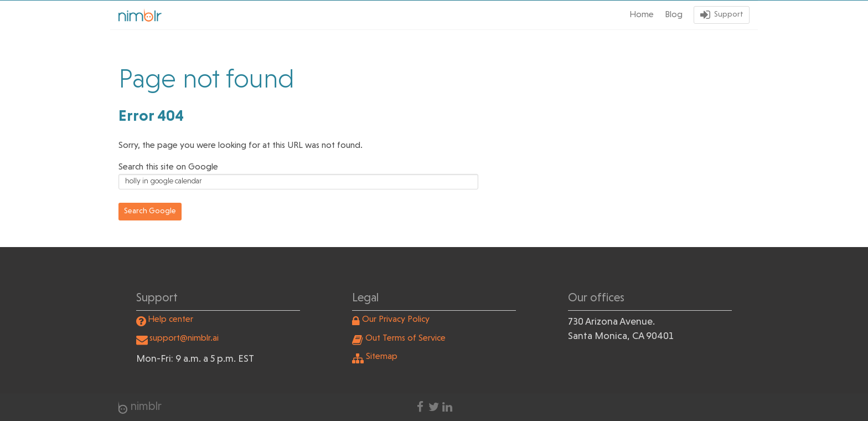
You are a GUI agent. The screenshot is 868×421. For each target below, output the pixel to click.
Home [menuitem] (642, 15)
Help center (170, 320)
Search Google (150, 211)
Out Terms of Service (405, 338)
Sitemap (382, 357)
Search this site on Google (168, 167)
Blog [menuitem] (674, 15)
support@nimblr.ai (184, 338)
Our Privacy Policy (396, 320)
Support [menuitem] (729, 15)
